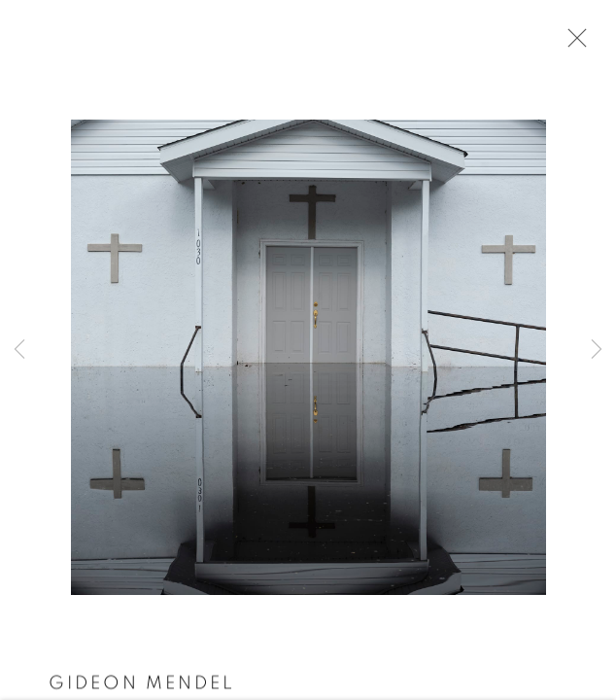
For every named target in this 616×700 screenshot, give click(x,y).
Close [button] (572, 44)
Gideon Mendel (142, 685)
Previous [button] (19, 350)
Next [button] (597, 350)
